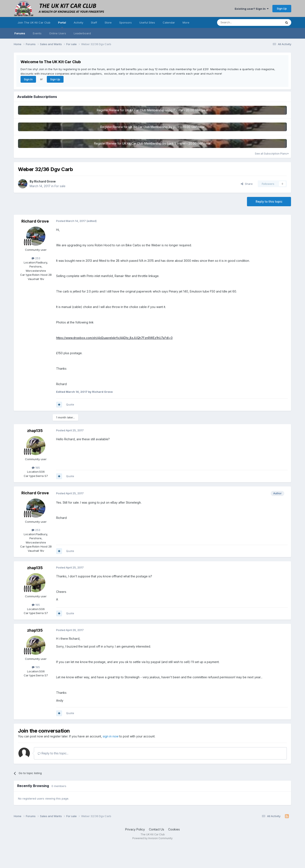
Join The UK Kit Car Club (34, 22)
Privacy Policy (135, 829)
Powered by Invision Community (152, 838)
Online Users (58, 33)
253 (36, 258)
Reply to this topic (269, 201)
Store (108, 22)
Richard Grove (45, 181)
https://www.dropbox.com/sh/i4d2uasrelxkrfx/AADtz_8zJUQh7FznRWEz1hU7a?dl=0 (114, 338)
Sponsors (125, 22)
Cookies (174, 829)
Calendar (169, 22)
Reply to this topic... (53, 753)
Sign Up (282, 8)
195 (36, 468)
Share (247, 184)
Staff (94, 22)
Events (37, 33)
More (186, 22)
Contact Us (157, 829)
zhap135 (35, 431)
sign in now (111, 736)
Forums (20, 33)
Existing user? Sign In (252, 9)
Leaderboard (82, 33)
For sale (60, 186)
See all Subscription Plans (272, 154)
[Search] (239, 22)
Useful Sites (147, 22)
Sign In (28, 79)
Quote (70, 404)
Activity (78, 22)
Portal (62, 24)
